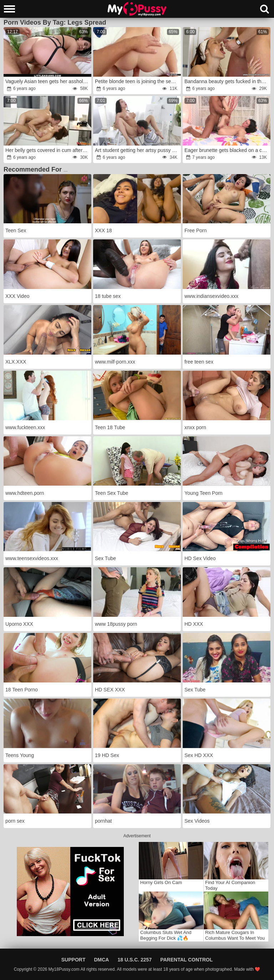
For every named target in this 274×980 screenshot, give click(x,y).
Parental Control (186, 960)
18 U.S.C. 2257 (135, 960)
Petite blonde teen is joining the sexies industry (138, 81)
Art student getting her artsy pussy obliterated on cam (138, 150)
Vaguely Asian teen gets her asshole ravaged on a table (48, 81)
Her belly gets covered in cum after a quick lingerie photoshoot (48, 150)
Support (73, 960)
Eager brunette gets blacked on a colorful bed (227, 150)
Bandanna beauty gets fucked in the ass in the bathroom (227, 81)
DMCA (101, 960)
